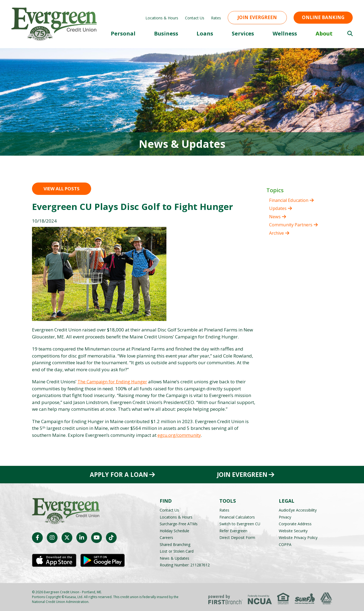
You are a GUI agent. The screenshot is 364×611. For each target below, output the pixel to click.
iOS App (54, 560)
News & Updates (174, 558)
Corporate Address (295, 524)
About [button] (324, 33)
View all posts (62, 189)
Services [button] (243, 33)
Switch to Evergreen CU (240, 524)
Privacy (285, 517)
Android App (103, 560)
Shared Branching (175, 544)
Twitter (67, 538)
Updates (278, 208)
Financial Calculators (237, 517)
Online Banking (323, 17)
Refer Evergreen (233, 531)
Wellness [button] (285, 33)
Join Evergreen (257, 17)
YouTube (97, 538)
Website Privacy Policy (298, 537)
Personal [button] (123, 33)
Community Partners (291, 225)
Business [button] (166, 33)
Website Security (293, 531)
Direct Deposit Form (237, 537)
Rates (216, 18)
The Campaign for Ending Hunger (113, 382)
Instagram (52, 538)
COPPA (285, 544)
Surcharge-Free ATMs (179, 524)
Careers (166, 537)
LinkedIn (82, 538)
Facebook (37, 538)
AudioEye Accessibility (298, 510)
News (275, 217)
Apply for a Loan (118, 474)
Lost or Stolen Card (177, 551)
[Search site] (350, 34)
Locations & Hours (162, 18)
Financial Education (290, 200)
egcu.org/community (180, 435)
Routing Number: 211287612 (185, 565)
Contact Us (195, 18)
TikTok (111, 538)
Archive (277, 233)
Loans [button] (205, 33)
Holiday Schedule (174, 531)
